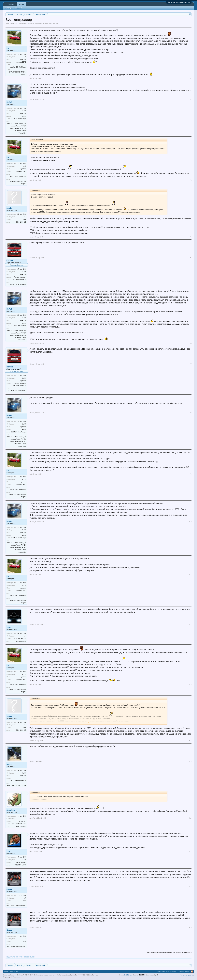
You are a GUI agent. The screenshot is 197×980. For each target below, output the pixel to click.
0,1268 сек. (128, 975)
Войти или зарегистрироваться (179, 2)
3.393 (24, 773)
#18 (190, 887)
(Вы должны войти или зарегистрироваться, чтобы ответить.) (169, 953)
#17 (190, 851)
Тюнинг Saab (22, 23)
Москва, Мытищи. (20, 277)
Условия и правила (187, 975)
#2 (191, 99)
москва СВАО (21, 62)
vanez (9, 627)
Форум (21, 4)
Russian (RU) (14, 972)
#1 (191, 79)
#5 (191, 258)
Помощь (173, 972)
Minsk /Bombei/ (21, 862)
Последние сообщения (14, 8)
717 (25, 819)
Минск (24, 116)
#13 (190, 684)
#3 (191, 180)
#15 (190, 762)
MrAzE (9, 102)
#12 (190, 624)
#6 (191, 343)
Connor (10, 260)
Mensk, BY (23, 821)
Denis (9, 764)
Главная (11, 4)
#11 (190, 574)
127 (25, 898)
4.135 (24, 57)
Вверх (187, 972)
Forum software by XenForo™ (79, 975)
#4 (191, 237)
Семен (9, 889)
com (8, 851)
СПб (25, 219)
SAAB (6, 972)
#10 (190, 522)
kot (47, 23)
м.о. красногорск (20, 638)
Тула (25, 901)
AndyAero (11, 810)
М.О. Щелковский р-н (19, 780)
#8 (191, 413)
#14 (190, 741)
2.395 (24, 111)
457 (25, 217)
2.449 (24, 860)
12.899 (24, 272)
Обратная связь (163, 972)
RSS (192, 972)
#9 (191, 474)
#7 (191, 364)
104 (25, 636)
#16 (190, 818)
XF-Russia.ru (15, 977)
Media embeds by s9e (52, 975)
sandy (9, 208)
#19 (190, 927)
